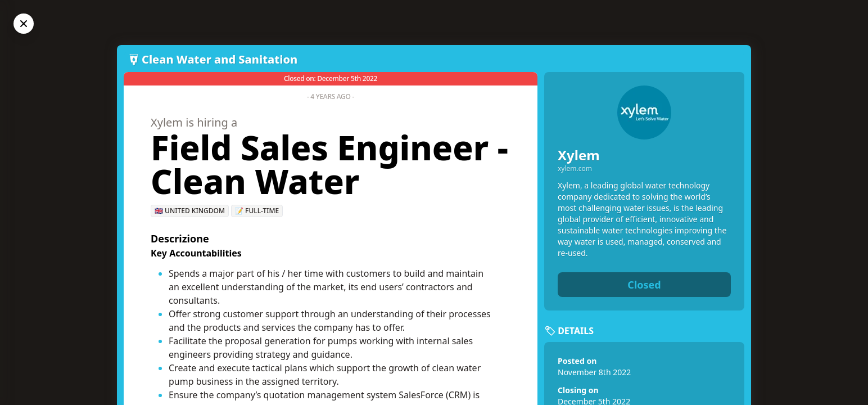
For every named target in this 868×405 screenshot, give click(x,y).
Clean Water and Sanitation (220, 59)
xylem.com (575, 169)
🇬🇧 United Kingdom (190, 211)
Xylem (579, 155)
